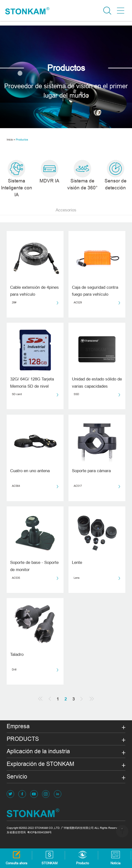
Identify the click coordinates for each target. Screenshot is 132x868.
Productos (22, 140)
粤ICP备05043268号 (39, 832)
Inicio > (11, 140)
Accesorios (66, 210)
